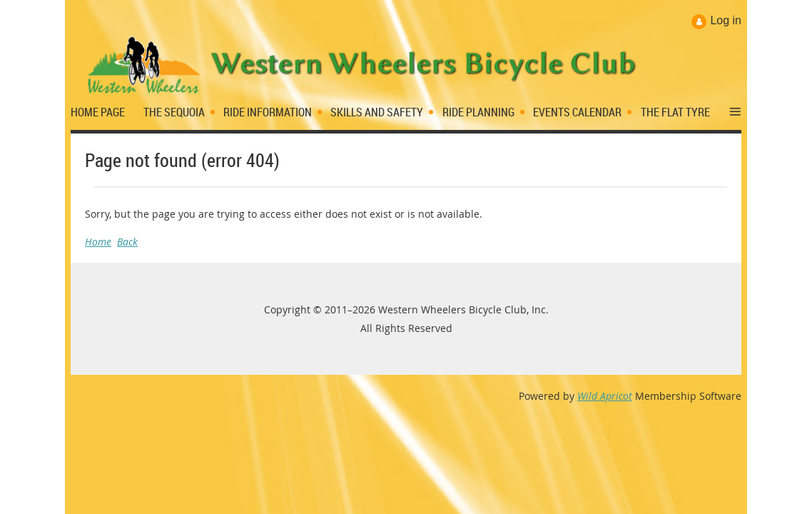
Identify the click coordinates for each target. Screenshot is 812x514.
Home (98, 242)
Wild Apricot (605, 396)
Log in (726, 20)
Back (127, 242)
